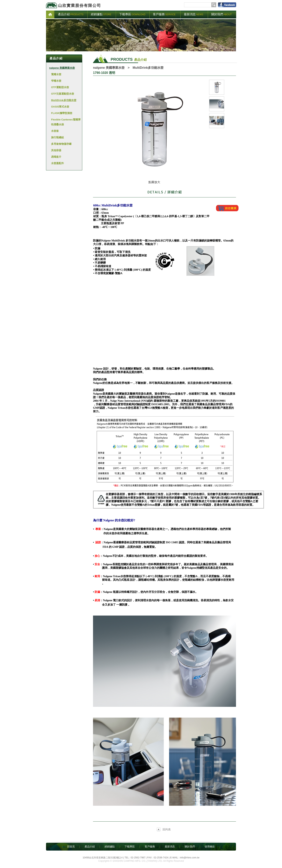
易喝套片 (56, 157)
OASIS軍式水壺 (60, 107)
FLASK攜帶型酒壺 (62, 113)
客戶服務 (150, 847)
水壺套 (55, 131)
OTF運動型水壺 (60, 87)
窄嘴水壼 (56, 81)
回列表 (167, 829)
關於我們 (190, 847)
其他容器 (56, 150)
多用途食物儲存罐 (61, 144)
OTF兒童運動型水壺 (63, 94)
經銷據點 (110, 847)
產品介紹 (90, 847)
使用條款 (210, 847)
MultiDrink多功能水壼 (64, 100)
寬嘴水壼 (56, 74)
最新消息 (170, 847)
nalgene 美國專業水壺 (62, 68)
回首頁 (71, 847)
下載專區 (130, 847)
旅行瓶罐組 (57, 137)
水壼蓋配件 (57, 163)
